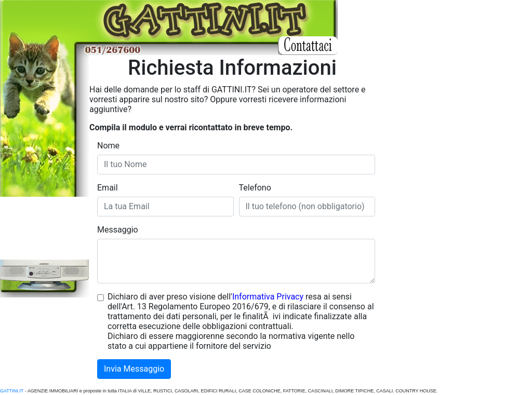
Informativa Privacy (268, 297)
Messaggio (118, 230)
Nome (108, 146)
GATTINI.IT (12, 391)
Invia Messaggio (134, 369)
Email (108, 188)
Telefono (255, 188)
